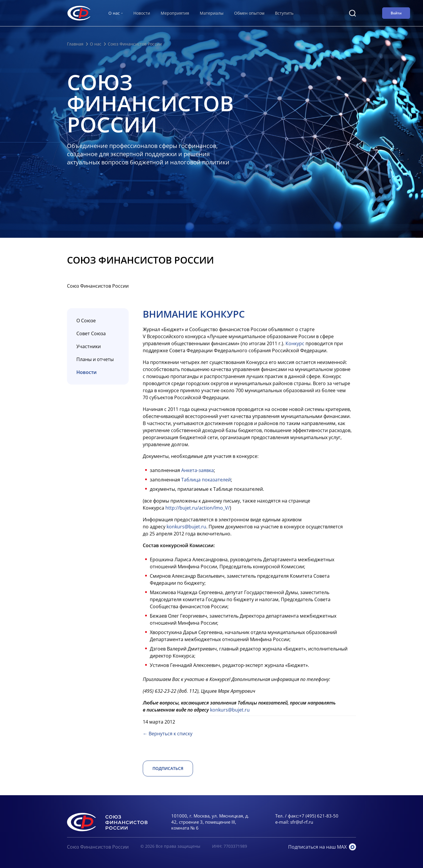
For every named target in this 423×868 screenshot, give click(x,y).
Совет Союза (91, 333)
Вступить (284, 13)
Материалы (212, 13)
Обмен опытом (249, 13)
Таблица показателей (206, 480)
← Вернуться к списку (168, 734)
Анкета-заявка (198, 470)
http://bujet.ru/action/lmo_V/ (198, 508)
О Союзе (86, 321)
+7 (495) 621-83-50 (319, 816)
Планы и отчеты (95, 359)
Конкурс (295, 343)
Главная (75, 44)
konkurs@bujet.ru (186, 527)
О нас (96, 44)
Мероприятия (175, 13)
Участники (89, 346)
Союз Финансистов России (98, 847)
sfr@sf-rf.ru (302, 822)
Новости (142, 13)
